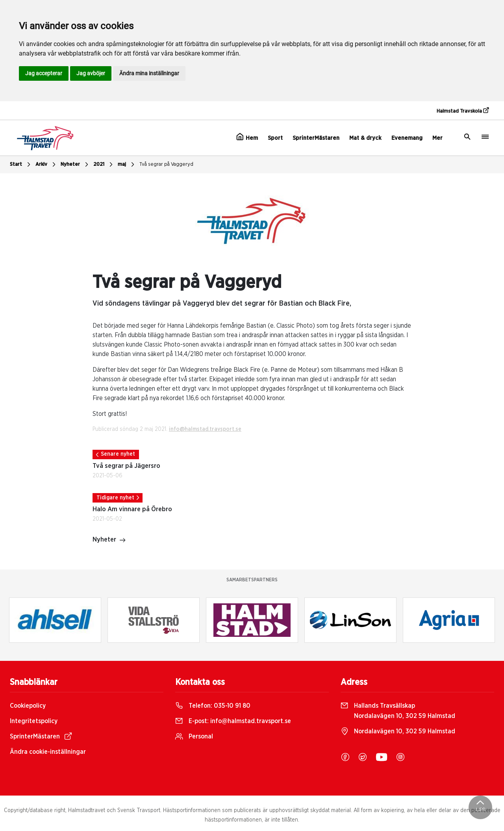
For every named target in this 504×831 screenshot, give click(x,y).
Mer (437, 138)
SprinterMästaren (316, 138)
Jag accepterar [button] (44, 73)
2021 (104, 165)
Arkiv (46, 165)
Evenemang (407, 138)
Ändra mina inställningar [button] (149, 73)
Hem (247, 137)
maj (127, 165)
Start (21, 165)
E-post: (233, 721)
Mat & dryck (365, 138)
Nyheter (75, 165)
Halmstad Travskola (463, 111)
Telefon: (213, 706)
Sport (275, 138)
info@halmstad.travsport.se (205, 429)
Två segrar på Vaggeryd (166, 164)
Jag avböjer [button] (91, 73)
